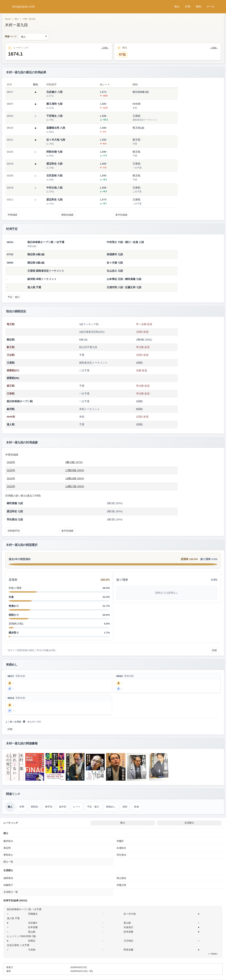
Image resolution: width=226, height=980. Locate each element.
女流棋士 (189, 823)
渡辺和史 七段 (54, 164)
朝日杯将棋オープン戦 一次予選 (24, 909)
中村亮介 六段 (115, 242)
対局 (188, 6)
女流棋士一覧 (11, 892)
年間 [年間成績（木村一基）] (22, 807)
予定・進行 (14, 297)
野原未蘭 (128, 950)
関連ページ (11, 37)
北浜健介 (33, 923)
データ (210, 6)
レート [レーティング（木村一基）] (77, 807)
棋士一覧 (8, 862)
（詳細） (105, 48)
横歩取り (14, 633)
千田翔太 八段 (54, 116)
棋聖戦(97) (13, 370)
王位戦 (11, 355)
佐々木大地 (130, 914)
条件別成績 (121, 215)
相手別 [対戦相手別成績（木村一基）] (49, 807)
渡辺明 (7, 848)
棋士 (177, 6)
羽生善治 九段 (15, 519)
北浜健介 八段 (54, 92)
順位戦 (11, 340)
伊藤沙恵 (121, 885)
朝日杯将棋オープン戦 (20, 401)
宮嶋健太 (33, 914)
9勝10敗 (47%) (74, 462)
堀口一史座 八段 (135, 242)
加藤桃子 (8, 885)
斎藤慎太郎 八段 (56, 128)
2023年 (11, 486)
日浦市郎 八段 (115, 287)
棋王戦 (11, 386)
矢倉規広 (128, 927)
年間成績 (12, 215)
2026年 (11, 462)
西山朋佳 (121, 878)
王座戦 (11, 363)
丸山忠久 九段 (115, 271)
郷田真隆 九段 (133, 279)
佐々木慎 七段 (115, 263)
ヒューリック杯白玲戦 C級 (21, 936)
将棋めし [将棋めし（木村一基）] (111, 807)
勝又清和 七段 (54, 104)
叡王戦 (11, 347)
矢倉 (11, 597)
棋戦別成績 (67, 215)
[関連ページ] (34, 37)
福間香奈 (8, 878)
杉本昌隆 (33, 927)
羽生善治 (121, 855)
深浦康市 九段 (115, 254)
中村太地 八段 (54, 188)
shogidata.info (24, 7)
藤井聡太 (8, 841)
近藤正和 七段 (133, 287)
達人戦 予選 (13, 918)
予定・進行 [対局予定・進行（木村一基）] (93, 807)
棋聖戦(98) (13, 378)
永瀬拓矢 (121, 848)
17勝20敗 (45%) (75, 470)
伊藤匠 (120, 841)
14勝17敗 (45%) (75, 486)
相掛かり (14, 615)
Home (8, 19)
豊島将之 (8, 855)
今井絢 (32, 950)
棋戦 (198, 6)
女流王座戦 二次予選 (18, 945)
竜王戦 (11, 324)
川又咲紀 (128, 941)
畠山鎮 (127, 923)
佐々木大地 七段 (56, 140)
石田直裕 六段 (54, 175)
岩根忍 (32, 941)
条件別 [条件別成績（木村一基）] (63, 807)
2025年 (11, 470)
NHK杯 (11, 417)
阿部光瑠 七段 (54, 152)
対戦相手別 (14, 531)
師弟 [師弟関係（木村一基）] (137, 807)
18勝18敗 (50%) (75, 478)
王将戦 (11, 394)
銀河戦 (11, 409)
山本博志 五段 (115, 279)
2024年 (11, 478)
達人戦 (11, 424)
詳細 (214, 650)
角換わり (14, 606)
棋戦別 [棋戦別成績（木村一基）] (34, 807)
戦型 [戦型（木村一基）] (125, 807)
